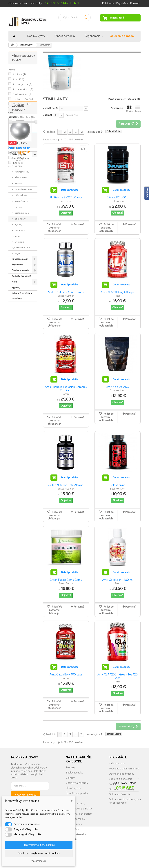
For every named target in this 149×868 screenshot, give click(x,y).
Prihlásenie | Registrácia (115, 3)
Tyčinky (18, 324)
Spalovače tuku (74, 773)
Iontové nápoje (21, 301)
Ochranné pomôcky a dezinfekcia (22, 395)
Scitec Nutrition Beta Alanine (66, 485)
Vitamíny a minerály (19, 333)
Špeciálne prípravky (77, 793)
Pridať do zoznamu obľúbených (55, 228)
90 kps (19, 133)
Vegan (17, 353)
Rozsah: (13, 117)
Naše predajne (117, 763)
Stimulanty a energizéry (79, 814)
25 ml (18, 153)
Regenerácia (92, 36)
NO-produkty (21, 295)
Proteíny (19, 307)
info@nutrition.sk (125, 832)
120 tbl (19, 163)
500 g (18, 143)
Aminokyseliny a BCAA (79, 809)
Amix (18, 79)
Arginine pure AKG (117, 387)
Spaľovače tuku (22, 312)
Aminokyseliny (22, 271)
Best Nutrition (23, 94)
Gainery (18, 266)
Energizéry (20, 260)
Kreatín (18, 283)
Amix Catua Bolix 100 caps (66, 675)
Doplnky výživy (36, 36)
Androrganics (23, 84)
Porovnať (79, 224)
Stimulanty (20, 318)
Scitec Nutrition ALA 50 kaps (66, 292)
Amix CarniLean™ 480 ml (117, 580)
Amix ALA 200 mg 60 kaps (118, 292)
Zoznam (138, 109)
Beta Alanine (118, 485)
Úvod (14, 36)
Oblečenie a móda (122, 36)
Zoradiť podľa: (51, 108)
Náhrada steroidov (23, 289)
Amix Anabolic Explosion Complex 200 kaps (66, 389)
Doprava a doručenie (120, 779)
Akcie (14, 381)
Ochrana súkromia (119, 794)
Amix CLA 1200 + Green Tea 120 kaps (117, 676)
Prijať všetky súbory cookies (39, 845)
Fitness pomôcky (65, 36)
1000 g (19, 148)
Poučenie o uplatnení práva (124, 769)
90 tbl (18, 158)
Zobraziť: (48, 115)
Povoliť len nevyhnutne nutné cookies (39, 853)
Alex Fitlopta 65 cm (19, 221)
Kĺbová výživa (21, 277)
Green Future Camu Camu (66, 580)
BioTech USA (23, 99)
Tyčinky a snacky (76, 803)
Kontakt (135, 3)
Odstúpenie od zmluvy (122, 789)
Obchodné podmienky (121, 774)
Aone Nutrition (23, 89)
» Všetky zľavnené (19, 231)
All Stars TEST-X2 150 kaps (66, 198)
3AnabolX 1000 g (118, 198)
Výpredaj (16, 387)
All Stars (19, 74)
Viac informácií (39, 861)
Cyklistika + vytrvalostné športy (21, 344)
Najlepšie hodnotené (21, 376)
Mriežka (129, 109)
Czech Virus (22, 104)
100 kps (20, 138)
